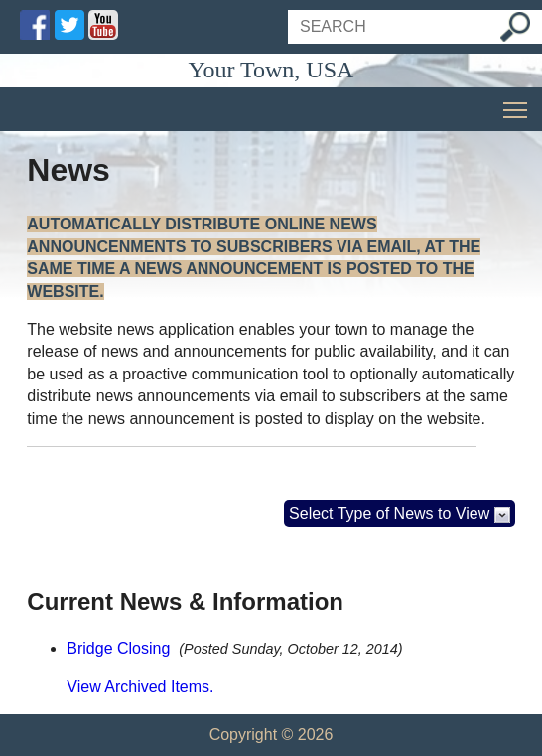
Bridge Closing (118, 648)
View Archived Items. (140, 687)
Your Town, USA (271, 70)
